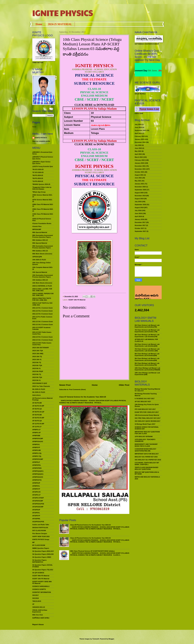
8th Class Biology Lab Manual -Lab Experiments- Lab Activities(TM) (147, 336)
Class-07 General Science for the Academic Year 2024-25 (83, 397)
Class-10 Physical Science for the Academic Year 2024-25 (90, 538)
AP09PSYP (36, 489)
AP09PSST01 (37, 480)
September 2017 (140, 231)
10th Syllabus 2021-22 (40, 280)
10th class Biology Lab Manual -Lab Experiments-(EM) (147, 374)
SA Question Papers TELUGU (43, 570)
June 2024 (138, 127)
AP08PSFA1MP (38, 439)
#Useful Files (37, 226)
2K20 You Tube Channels (41, 386)
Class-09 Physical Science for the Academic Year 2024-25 (90, 525)
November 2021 (140, 169)
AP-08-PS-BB (37, 403)
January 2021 (139, 184)
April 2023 (138, 133)
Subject (69, 117)
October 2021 (139, 172)
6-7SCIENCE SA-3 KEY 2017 (145, 399)
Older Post (124, 385)
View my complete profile (41, 141)
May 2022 (138, 151)
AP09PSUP (36, 483)
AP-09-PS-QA (37, 421)
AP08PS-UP (36, 433)
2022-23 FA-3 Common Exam (43, 337)
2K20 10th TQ (37, 357)
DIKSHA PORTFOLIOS (40, 528)
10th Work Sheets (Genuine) (42, 283)
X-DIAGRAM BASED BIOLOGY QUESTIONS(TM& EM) (145, 450)
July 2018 (138, 210)
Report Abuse (38, 624)
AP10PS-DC (37, 492)
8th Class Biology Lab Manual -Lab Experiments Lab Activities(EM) (147, 355)
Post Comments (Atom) (78, 389)
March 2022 (139, 157)
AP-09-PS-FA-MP (38, 418)
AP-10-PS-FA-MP (38, 424)
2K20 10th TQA (38, 351)
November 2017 (140, 225)
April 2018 (138, 216)
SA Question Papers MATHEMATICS (39, 561)
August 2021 (139, 175)
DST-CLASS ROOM (39, 531)
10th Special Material (40, 272)
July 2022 (138, 145)
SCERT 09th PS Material (41, 576)
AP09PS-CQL (37, 453)
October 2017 (139, 228)
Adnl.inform (37, 395)
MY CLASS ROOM (39, 545)
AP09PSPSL (37, 465)
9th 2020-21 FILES (39, 392)
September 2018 (140, 205)
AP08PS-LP (36, 430)
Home (39, 24)
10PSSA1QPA (37, 257)
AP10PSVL (36, 513)
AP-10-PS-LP (37, 427)
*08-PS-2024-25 (38, 175)
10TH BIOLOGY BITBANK (144, 436)
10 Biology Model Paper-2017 (145, 424)
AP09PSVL (36, 486)
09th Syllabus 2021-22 (40, 251)
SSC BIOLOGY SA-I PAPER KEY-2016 (148, 460)
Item (67, 129)
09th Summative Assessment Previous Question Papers (43, 247)
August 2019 (139, 199)
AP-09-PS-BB (37, 415)
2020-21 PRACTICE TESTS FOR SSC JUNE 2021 (42, 299)
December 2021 (140, 166)
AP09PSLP (36, 462)
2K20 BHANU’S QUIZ (40, 383)
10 (92, 113)
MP (33, 542)
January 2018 (139, 219)
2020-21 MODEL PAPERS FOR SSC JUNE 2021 (43, 294)
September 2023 (140, 130)
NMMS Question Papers (41, 548)
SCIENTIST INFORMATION (42, 592)
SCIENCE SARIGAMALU (41, 586)
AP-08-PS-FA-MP (38, 406)
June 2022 (138, 148)
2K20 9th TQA (37, 377)
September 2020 (140, 190)
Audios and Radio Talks (41, 525)
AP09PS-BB (37, 450)
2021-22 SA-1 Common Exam (43, 322)
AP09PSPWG (37, 468)
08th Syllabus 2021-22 (40, 240)
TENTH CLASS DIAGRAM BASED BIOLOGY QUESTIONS (147, 468)
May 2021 (138, 181)
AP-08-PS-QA (37, 409)
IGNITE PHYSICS (63, 13)
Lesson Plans (98, 129)
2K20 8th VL (37, 368)
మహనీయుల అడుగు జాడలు (41, 618)
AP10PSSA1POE (38, 504)
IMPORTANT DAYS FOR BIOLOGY (147, 454)
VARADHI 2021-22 (39, 607)
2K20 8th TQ (37, 362)
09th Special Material (40, 243)
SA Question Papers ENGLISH (43, 554)
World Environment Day (144, 71)
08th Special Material (40, 232)
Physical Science (101, 117)
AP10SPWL (36, 519)
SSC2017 (35, 595)
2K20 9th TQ (37, 374)
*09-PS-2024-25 (38, 178)
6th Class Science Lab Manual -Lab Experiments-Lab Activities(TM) (147, 326)
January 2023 (139, 139)
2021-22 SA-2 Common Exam (43, 324)
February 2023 (140, 136)
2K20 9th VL (37, 380)
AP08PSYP (36, 447)
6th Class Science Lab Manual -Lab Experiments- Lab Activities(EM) (147, 345)
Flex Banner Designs (40, 533)
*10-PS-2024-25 (38, 181)
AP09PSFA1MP (38, 459)
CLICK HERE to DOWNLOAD (94, 105)
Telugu (95, 133)
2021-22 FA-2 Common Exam (43, 311)
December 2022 (140, 142)
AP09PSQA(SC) (38, 474)
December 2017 (140, 222)
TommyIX (96, 639)
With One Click (38, 615)
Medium (69, 133)
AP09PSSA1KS (38, 477)
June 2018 (138, 213)
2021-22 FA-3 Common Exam (43, 314)
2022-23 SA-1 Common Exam (43, 340)
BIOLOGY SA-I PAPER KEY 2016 (146, 457)
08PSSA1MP (37, 229)
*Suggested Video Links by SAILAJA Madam (42, 188)
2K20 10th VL (37, 359)
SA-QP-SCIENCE (38, 573)
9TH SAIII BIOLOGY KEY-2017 (145, 409)
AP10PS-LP (36, 495)
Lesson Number (73, 121)
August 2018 (139, 208)
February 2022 (140, 160)
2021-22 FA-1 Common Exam (43, 308)
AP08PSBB (36, 436)
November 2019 (140, 196)
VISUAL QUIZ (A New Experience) (40, 611)
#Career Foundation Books (42, 223)
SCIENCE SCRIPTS (39, 589)
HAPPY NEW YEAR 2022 (41, 536)
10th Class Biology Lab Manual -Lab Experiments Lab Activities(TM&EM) (147, 369)
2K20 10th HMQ (38, 354)
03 (92, 121)
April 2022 (138, 154)
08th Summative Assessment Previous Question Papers (43, 236)
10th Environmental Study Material (147, 415)
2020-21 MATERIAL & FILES (42, 286)
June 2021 (138, 178)
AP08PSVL (36, 444)
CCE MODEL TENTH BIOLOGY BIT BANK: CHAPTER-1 (147, 464)
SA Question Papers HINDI (42, 557)
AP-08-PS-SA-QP (38, 412)
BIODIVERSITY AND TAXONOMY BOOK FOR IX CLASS (146, 445)
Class (67, 113)
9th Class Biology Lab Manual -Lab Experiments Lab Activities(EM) (147, 359)
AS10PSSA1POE (38, 522)
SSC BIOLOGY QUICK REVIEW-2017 (148, 421)
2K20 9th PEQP (38, 371)
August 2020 (139, 193)
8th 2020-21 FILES (39, 389)
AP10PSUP (36, 510)
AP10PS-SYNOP (38, 498)
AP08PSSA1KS (38, 441)
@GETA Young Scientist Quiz (43, 166)
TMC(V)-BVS (37, 601)
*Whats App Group (39, 192)
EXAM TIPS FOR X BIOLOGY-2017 (147, 412)
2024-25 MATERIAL (60, 24)
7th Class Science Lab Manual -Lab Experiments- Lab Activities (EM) (147, 350)
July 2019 (138, 202)
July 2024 (138, 124)
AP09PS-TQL (37, 456)
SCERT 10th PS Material (77, 300)
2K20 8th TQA (37, 365)
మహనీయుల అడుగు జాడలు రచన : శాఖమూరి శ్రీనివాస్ (147, 289)
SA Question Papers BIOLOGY (43, 551)
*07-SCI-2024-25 (38, 172)
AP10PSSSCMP (38, 507)
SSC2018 (35, 598)
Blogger (111, 639)
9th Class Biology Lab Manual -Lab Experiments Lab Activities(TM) (147, 364)
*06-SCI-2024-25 (38, 169)
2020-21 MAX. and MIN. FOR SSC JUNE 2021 (42, 290)
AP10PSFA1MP (38, 501)
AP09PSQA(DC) (38, 471)
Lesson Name (72, 125)
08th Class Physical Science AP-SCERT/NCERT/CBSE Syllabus (92, 551)
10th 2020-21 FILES (39, 260)
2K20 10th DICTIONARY (41, 348)
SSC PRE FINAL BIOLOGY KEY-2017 (148, 418)
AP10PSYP (36, 516)
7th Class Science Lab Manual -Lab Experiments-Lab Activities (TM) (147, 331)
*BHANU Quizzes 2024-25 (41, 184)
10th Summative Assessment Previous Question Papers (43, 276)
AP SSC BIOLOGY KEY (143, 402)
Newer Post (65, 385)
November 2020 (140, 187)
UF (33, 604)
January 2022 (139, 163)
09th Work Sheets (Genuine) (42, 254)
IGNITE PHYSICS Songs (41, 539)
